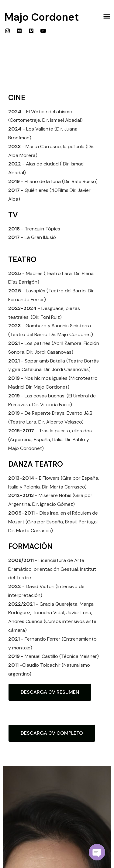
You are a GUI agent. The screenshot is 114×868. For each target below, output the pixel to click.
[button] (107, 16)
